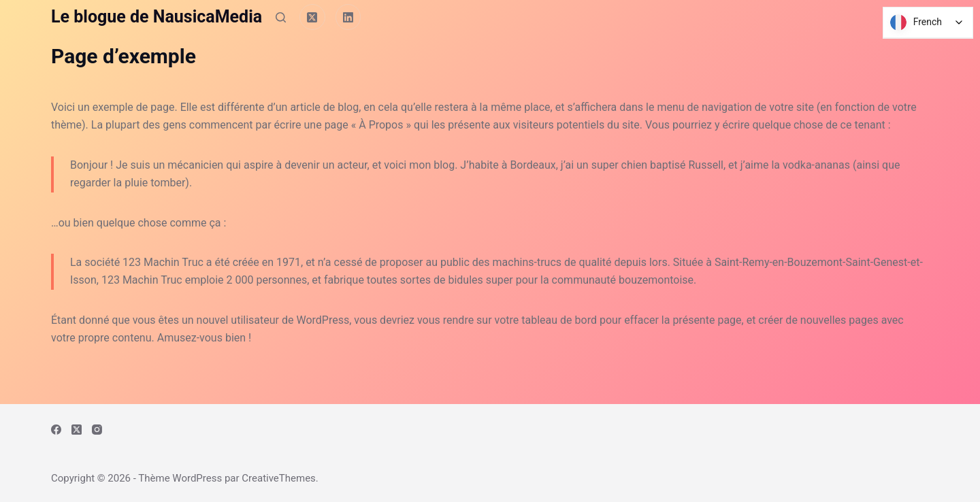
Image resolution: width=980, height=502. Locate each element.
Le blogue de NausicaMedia (157, 17)
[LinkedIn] (348, 17)
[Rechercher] (281, 17)
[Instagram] (97, 430)
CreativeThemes (279, 478)
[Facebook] (56, 430)
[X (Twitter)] (312, 17)
